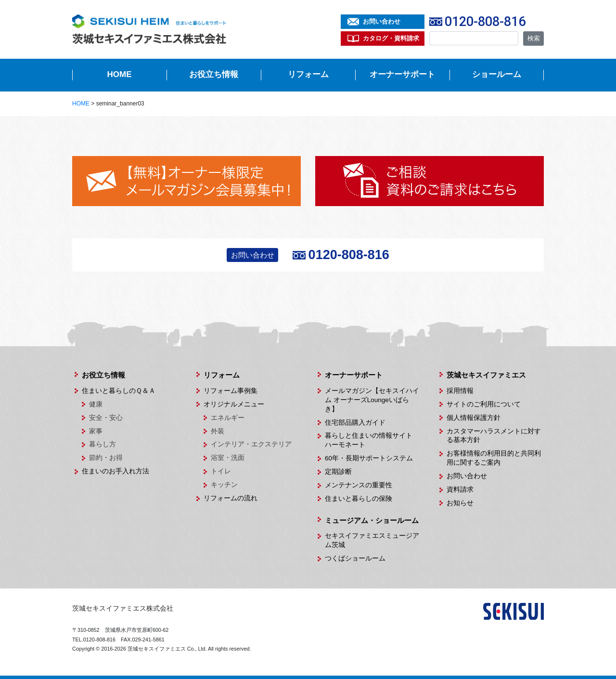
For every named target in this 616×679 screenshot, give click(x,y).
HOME (120, 74)
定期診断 (338, 472)
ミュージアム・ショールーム (372, 520)
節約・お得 (106, 458)
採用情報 (460, 391)
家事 (96, 431)
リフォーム (308, 74)
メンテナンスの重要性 (359, 485)
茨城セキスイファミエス (486, 375)
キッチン (224, 485)
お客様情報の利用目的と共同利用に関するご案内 (494, 458)
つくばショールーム (355, 558)
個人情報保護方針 (474, 418)
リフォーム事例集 (231, 391)
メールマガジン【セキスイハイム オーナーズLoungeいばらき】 (372, 400)
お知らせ (460, 503)
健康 (96, 404)
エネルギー (228, 418)
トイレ (221, 471)
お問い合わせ (382, 21)
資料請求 (460, 490)
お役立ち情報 (214, 74)
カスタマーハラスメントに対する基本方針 (494, 436)
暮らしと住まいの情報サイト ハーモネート (372, 440)
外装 (218, 431)
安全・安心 (106, 418)
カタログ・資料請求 (391, 38)
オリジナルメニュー (234, 404)
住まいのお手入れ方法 (115, 471)
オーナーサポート (402, 74)
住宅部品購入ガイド (355, 423)
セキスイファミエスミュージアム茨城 (372, 540)
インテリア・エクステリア (251, 444)
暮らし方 (103, 444)
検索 (534, 38)
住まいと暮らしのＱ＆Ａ (119, 391)
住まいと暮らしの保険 (359, 499)
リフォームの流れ (231, 498)
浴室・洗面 (228, 458)
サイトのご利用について (484, 404)
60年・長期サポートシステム (369, 458)
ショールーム (497, 74)
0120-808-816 (485, 22)
